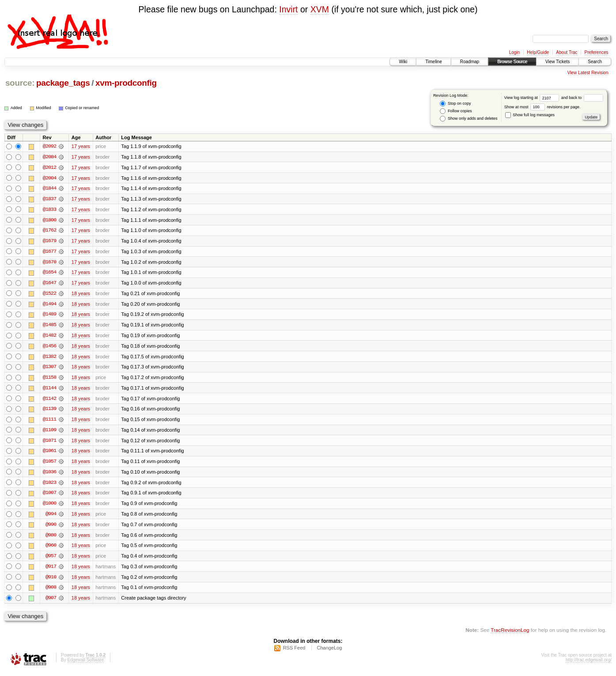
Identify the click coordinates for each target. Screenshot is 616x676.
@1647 (49, 284)
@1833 (49, 210)
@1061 (49, 454)
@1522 (49, 295)
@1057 (49, 464)
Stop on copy (455, 104)
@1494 (49, 305)
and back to (582, 98)
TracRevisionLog (510, 634)
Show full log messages (530, 115)
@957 (51, 560)
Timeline (433, 62)
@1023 (49, 486)
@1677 (49, 252)
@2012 (49, 167)
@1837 (49, 199)
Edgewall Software (85, 664)
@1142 (49, 401)
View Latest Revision (588, 73)
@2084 (49, 157)
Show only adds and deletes (469, 119)
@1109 (49, 433)
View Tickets (557, 62)
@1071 (49, 443)
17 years (81, 146)
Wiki (403, 62)
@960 (51, 549)
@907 (51, 602)
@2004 (49, 178)
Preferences (597, 52)
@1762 (49, 231)
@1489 (49, 316)
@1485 (49, 327)
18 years (81, 295)
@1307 (49, 369)
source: (20, 83)
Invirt (288, 9)
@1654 (49, 273)
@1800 (49, 220)
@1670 (49, 263)
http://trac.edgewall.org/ (589, 664)
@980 (51, 539)
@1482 (49, 337)
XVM (320, 9)
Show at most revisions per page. (542, 107)
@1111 (49, 422)
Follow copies (456, 111)
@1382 (49, 358)
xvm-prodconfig (126, 83)
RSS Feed (294, 652)
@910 (51, 581)
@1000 (49, 507)
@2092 (49, 146)
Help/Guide (538, 52)
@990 (51, 528)
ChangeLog (329, 652)
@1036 (49, 475)
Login (514, 52)
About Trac (567, 52)
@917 (51, 570)
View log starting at (533, 98)
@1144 (49, 390)
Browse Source (512, 62)
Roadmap (470, 62)
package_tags (63, 83)
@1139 (49, 411)
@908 (51, 592)
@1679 (49, 242)
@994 (51, 517)
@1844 (49, 189)
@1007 (49, 496)
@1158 (49, 380)
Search (595, 62)
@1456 (49, 348)
